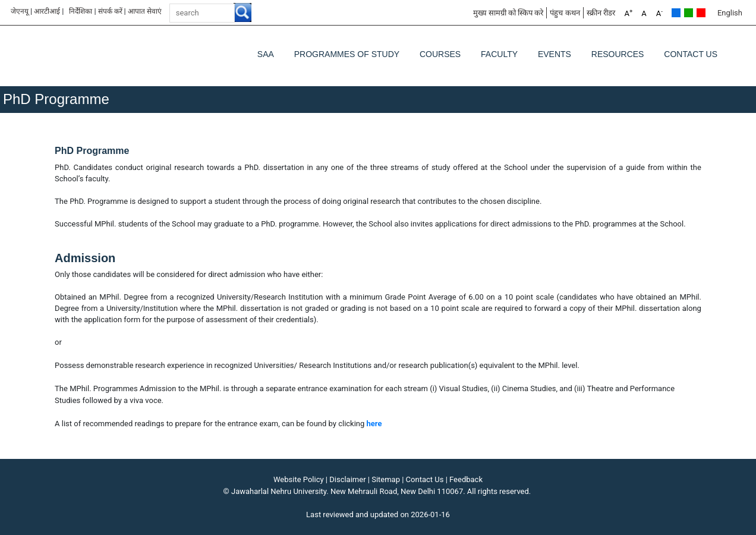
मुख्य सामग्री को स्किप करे (508, 13)
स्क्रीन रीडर (601, 13)
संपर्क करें (110, 11)
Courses (440, 54)
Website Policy (299, 479)
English (730, 13)
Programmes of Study (347, 54)
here (374, 424)
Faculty (499, 54)
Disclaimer (347, 479)
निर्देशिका (81, 11)
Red (701, 13)
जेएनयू (20, 11)
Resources (618, 54)
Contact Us (691, 54)
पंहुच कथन (565, 13)
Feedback (466, 479)
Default (676, 13)
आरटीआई (47, 11)
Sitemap (386, 479)
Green (689, 13)
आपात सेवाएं (145, 11)
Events (555, 54)
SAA (266, 54)
